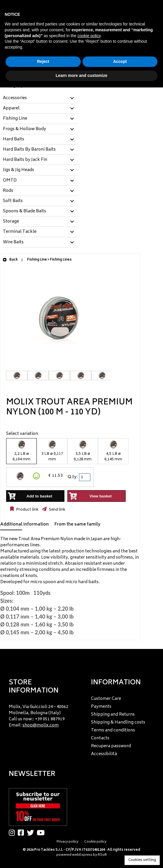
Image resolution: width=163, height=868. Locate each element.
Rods (8, 191)
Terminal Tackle (20, 232)
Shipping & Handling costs (118, 723)
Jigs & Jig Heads (19, 170)
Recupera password (111, 746)
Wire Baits (13, 242)
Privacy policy (68, 842)
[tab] (41, 98)
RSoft (102, 855)
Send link (57, 510)
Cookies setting (142, 860)
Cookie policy (95, 842)
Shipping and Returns (113, 715)
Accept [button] (120, 61)
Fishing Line (15, 119)
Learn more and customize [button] (81, 75)
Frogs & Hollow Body (24, 129)
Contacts (100, 738)
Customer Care (106, 699)
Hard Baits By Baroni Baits (29, 150)
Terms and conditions (113, 730)
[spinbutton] (85, 477)
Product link (27, 510)
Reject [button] (43, 61)
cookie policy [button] (89, 36)
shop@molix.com (41, 725)
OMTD (10, 181)
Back (10, 260)
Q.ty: (73, 477)
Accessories (15, 98)
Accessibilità (104, 754)
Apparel (11, 108)
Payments (101, 707)
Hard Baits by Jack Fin (25, 160)
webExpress (82, 855)
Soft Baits (13, 201)
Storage (11, 222)
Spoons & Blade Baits (24, 211)
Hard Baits (14, 139)
